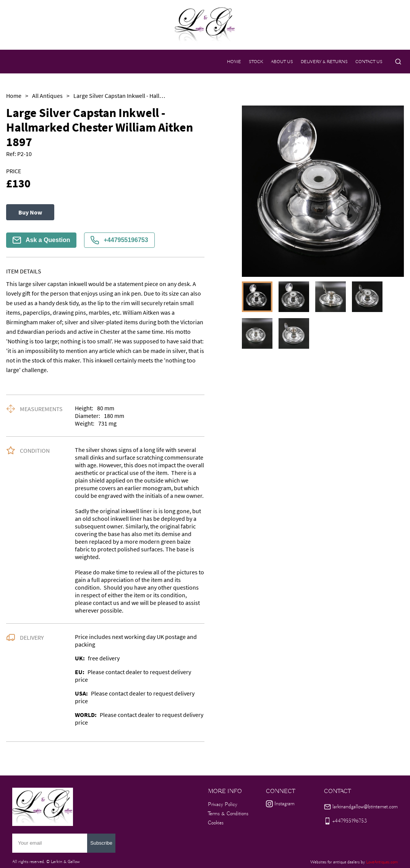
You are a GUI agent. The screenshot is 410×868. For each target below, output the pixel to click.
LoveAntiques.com (382, 862)
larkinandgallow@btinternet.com (365, 807)
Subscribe (101, 843)
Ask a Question (41, 240)
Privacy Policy (223, 805)
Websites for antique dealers (335, 862)
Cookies (216, 823)
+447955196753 (119, 240)
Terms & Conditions (228, 814)
